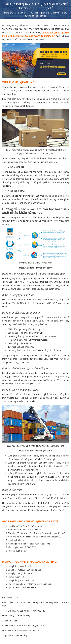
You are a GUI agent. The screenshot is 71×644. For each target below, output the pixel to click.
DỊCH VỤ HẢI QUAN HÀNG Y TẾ (39, 521)
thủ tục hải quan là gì (53, 32)
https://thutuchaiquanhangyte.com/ (35, 268)
